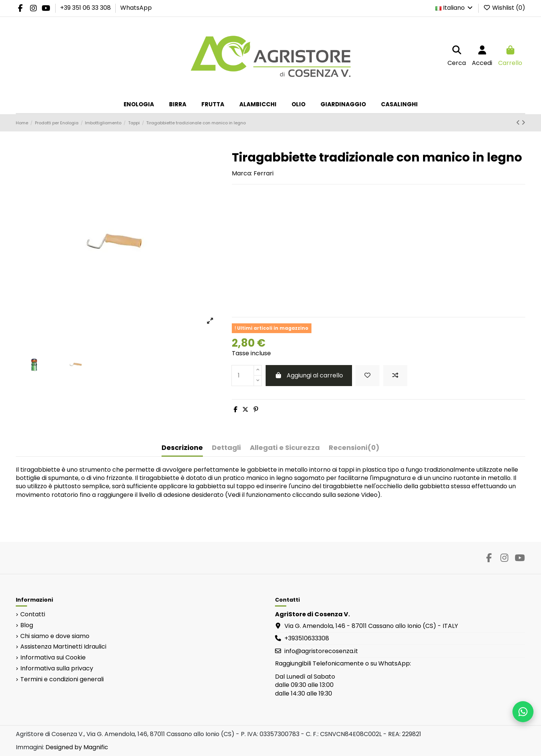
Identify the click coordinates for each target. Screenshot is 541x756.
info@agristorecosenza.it (321, 651)
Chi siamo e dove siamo (55, 636)
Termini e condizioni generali (62, 679)
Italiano (455, 8)
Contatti (33, 614)
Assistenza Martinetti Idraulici (63, 647)
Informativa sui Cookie (53, 658)
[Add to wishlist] (367, 376)
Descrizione (182, 448)
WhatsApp (136, 8)
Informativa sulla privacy (57, 668)
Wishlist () (504, 8)
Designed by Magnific (77, 747)
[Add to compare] (395, 376)
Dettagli (226, 448)
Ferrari (264, 173)
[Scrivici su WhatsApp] (523, 712)
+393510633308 (307, 638)
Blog (27, 625)
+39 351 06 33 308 (86, 8)
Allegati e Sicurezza (285, 448)
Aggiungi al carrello (309, 375)
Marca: (242, 174)
